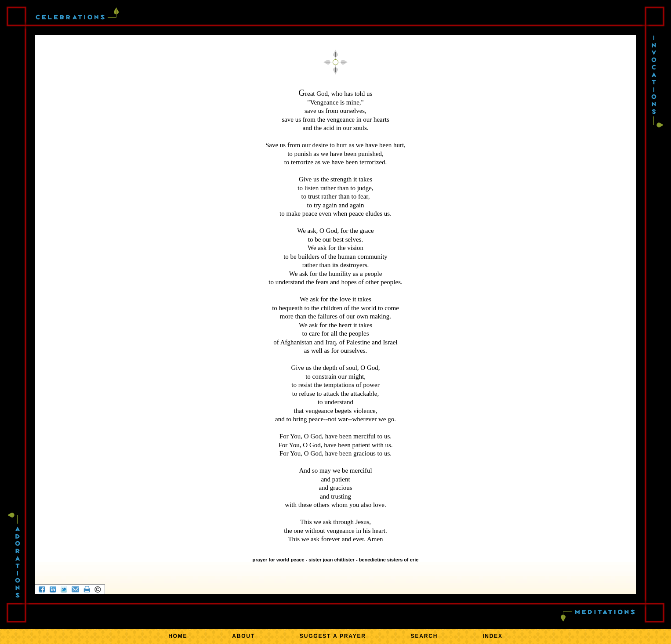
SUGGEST (333, 636)
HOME (178, 636)
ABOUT (243, 636)
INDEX (493, 636)
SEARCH (424, 636)
